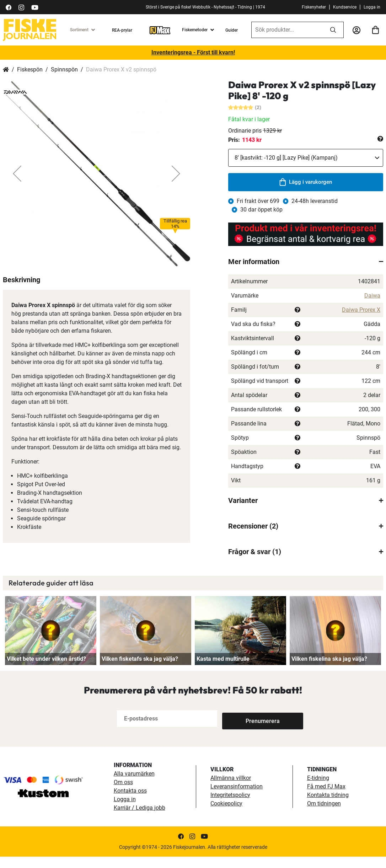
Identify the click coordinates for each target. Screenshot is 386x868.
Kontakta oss (130, 802)
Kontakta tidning (328, 806)
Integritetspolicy (230, 806)
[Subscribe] (246, 730)
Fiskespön (30, 69)
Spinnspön (64, 69)
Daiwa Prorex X (361, 310)
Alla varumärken (134, 785)
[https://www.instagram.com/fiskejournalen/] (21, 7)
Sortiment (79, 30)
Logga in (372, 7)
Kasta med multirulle (223, 671)
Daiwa (372, 296)
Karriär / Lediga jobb (140, 819)
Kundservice (345, 7)
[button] (17, 173)
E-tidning (318, 789)
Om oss (123, 794)
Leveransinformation (237, 798)
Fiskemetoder (195, 30)
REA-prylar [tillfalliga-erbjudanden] (122, 30)
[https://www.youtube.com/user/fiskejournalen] (35, 7)
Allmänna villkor (231, 789)
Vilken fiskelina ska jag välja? (329, 671)
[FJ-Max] (160, 30)
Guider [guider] (232, 30)
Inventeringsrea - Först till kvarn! (193, 52)
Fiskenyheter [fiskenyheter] (314, 7)
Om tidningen (324, 815)
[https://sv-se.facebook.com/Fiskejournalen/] (9, 7)
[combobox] (287, 30)
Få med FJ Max (326, 798)
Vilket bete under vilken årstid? (46, 671)
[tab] (306, 262)
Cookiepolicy (226, 815)
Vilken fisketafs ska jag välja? (140, 671)
